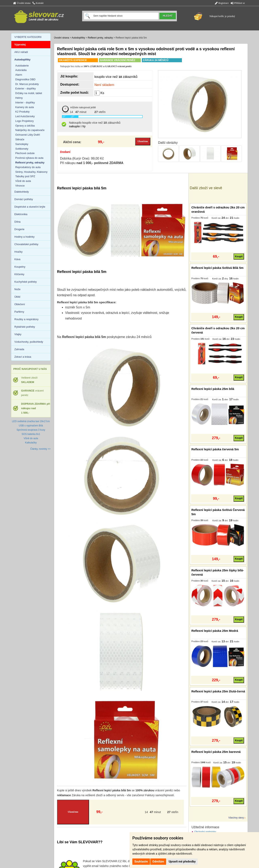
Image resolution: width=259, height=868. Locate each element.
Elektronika (21, 214)
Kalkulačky (31, 443)
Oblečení (20, 304)
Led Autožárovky (25, 116)
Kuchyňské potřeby (26, 282)
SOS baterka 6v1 (31, 434)
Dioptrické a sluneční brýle (30, 207)
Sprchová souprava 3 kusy (31, 430)
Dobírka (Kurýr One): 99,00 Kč (82, 158)
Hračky (18, 252)
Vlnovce (20, 186)
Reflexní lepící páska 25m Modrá (215, 631)
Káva (17, 259)
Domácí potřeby (24, 199)
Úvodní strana (22, 3)
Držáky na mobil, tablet (29, 93)
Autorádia (21, 70)
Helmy (19, 98)
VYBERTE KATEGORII (28, 37)
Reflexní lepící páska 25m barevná (216, 752)
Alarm (19, 75)
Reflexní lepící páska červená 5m (215, 449)
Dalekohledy (22, 192)
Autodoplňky (78, 38)
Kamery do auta (25, 107)
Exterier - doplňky (26, 89)
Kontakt (38, 3)
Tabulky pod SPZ (25, 176)
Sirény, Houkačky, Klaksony (31, 172)
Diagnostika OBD (25, 79)
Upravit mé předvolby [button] (182, 862)
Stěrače (20, 139)
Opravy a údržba (25, 126)
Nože (17, 289)
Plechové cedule (25, 153)
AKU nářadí (21, 52)
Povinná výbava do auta (29, 158)
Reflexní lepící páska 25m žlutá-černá (218, 691)
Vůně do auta (23, 181)
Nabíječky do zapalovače (30, 130)
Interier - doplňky (25, 102)
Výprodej (20, 45)
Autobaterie (22, 66)
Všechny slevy (236, 818)
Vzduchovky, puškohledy (29, 342)
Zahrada (19, 349)
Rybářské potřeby (25, 327)
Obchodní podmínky (205, 832)
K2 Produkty (23, 112)
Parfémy (19, 312)
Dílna (17, 222)
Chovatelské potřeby (26, 244)
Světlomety (22, 149)
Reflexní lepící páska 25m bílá (213, 389)
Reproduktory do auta (28, 167)
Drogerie (19, 229)
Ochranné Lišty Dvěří (28, 135)
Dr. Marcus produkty (27, 84)
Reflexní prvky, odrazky (100, 38)
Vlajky (18, 334)
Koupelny (20, 267)
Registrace (222, 3)
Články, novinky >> (41, 449)
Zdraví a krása (23, 357)
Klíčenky (19, 274)
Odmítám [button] (158, 862)
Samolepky (22, 144)
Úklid (17, 297)
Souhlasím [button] (141, 862)
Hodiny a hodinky (24, 237)
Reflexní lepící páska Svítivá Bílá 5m (218, 268)
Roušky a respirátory (26, 319)
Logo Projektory (25, 121)
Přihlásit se (238, 3)
